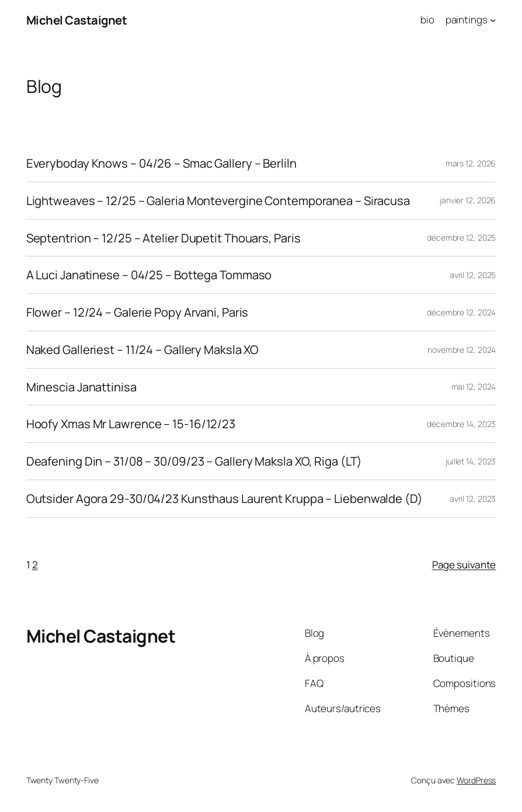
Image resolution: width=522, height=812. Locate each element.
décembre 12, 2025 (461, 237)
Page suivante (464, 565)
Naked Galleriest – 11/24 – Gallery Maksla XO (143, 350)
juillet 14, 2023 (471, 461)
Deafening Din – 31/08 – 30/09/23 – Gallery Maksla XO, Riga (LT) (194, 461)
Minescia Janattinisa (81, 387)
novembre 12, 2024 (462, 350)
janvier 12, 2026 (468, 200)
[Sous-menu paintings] (493, 20)
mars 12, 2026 (471, 163)
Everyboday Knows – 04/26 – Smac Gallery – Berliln (161, 163)
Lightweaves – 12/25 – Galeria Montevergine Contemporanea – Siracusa (218, 201)
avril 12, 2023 (473, 499)
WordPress (476, 780)
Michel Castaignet (77, 20)
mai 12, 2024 (474, 386)
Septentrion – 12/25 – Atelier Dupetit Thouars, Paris (163, 238)
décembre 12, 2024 (461, 312)
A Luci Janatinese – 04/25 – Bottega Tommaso (149, 275)
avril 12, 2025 (473, 275)
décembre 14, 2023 (461, 424)
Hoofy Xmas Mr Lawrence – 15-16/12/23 (131, 424)
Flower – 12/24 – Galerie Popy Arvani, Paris (138, 312)
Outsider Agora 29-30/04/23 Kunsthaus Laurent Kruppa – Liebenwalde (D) (225, 499)
